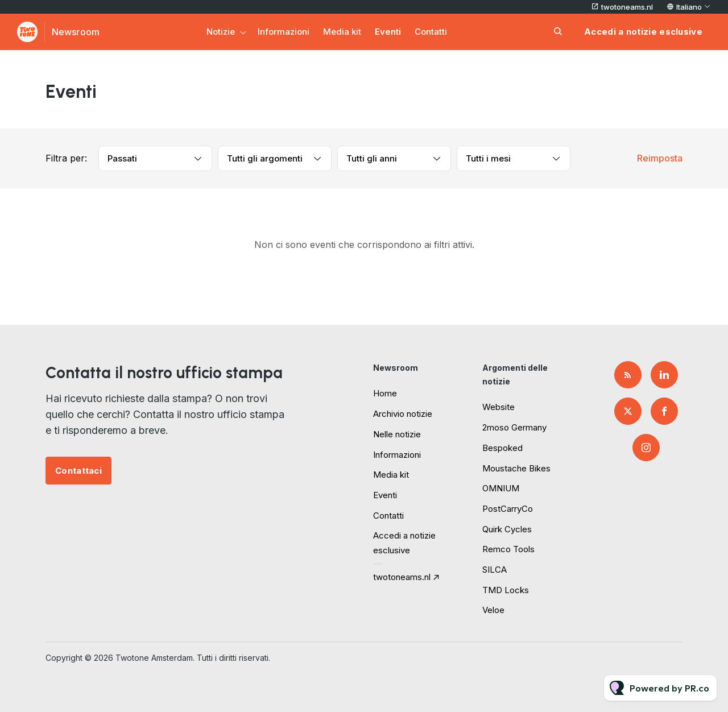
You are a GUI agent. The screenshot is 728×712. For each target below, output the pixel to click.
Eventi (388, 32)
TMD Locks (506, 590)
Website (499, 407)
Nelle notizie (397, 434)
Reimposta (660, 158)
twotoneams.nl (627, 7)
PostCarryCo (508, 509)
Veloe (493, 610)
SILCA (495, 570)
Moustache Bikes (516, 468)
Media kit (342, 32)
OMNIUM (501, 488)
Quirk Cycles (507, 529)
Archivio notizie (403, 414)
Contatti (431, 32)
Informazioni (284, 32)
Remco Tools (508, 549)
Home (385, 393)
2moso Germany (514, 427)
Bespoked (502, 448)
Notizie (221, 32)
